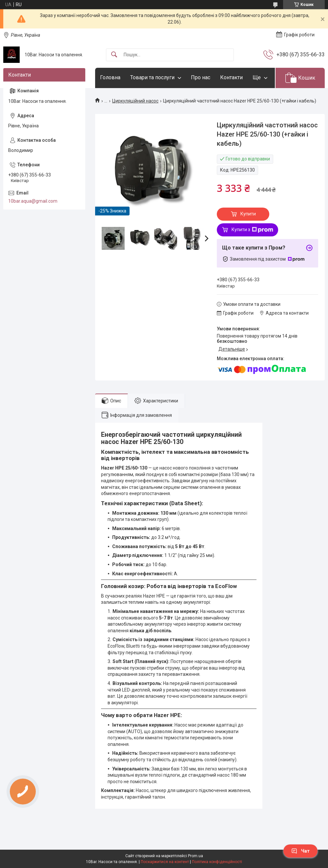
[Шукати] (114, 55)
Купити (248, 214)
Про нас (201, 77)
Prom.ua (195, 856)
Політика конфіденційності (217, 862)
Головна (110, 77)
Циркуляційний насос (135, 101)
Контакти (231, 77)
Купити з (252, 230)
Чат (300, 851)
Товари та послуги (152, 77)
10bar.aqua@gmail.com (33, 201)
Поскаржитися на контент (165, 862)
